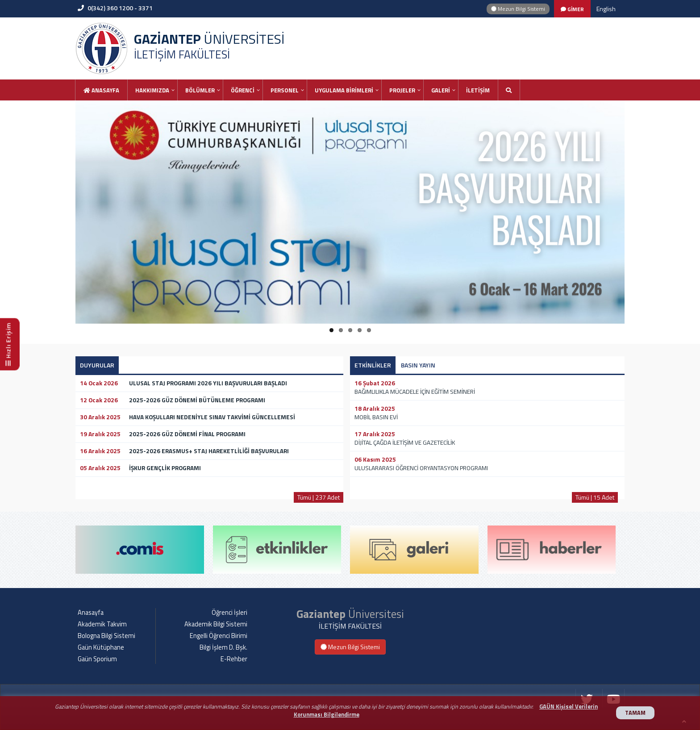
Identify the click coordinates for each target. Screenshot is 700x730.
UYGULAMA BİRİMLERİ (344, 90)
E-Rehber (234, 659)
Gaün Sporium (97, 659)
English (606, 9)
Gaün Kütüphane (101, 647)
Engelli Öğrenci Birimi (219, 636)
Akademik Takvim (102, 624)
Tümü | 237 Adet (319, 497)
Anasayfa (101, 90)
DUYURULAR (97, 365)
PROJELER (402, 90)
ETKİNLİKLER (373, 365)
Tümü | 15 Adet (595, 497)
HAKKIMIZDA (152, 90)
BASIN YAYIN (418, 365)
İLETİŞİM (478, 90)
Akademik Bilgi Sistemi (216, 624)
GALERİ (441, 90)
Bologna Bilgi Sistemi (106, 636)
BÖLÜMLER (200, 90)
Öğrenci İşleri (229, 613)
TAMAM (635, 713)
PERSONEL (285, 90)
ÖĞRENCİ (243, 90)
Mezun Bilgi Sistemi (518, 9)
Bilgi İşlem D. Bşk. (223, 647)
